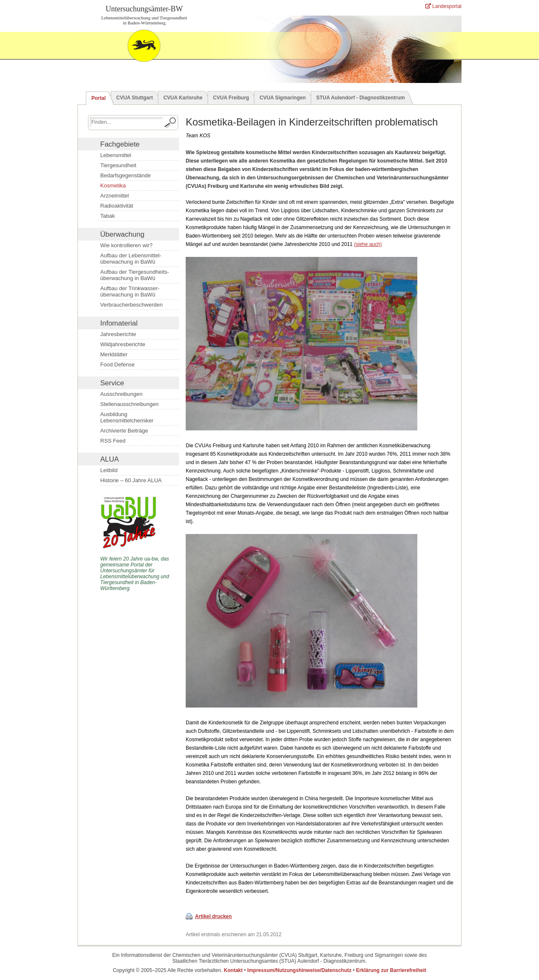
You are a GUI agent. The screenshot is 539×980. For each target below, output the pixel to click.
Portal (99, 98)
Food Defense (117, 364)
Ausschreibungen (121, 394)
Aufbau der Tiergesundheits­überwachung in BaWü (135, 275)
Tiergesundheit (118, 165)
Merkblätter (114, 354)
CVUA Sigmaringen (283, 98)
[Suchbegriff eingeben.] (126, 122)
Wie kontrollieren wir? (126, 245)
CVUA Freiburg (231, 98)
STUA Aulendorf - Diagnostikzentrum (360, 98)
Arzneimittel (115, 196)
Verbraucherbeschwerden (131, 305)
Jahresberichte (118, 334)
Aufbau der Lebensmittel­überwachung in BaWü (131, 259)
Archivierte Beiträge (124, 431)
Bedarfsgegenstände (125, 175)
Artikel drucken (213, 916)
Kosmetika (113, 186)
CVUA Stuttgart (135, 98)
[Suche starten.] (171, 123)
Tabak (108, 216)
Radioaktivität (117, 206)
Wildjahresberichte (123, 344)
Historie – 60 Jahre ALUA (131, 480)
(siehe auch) (368, 244)
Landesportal (443, 6)
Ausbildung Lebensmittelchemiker (127, 417)
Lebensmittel (116, 155)
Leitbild (109, 470)
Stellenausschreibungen (129, 404)
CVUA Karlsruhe (183, 98)
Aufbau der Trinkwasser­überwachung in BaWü (130, 291)
